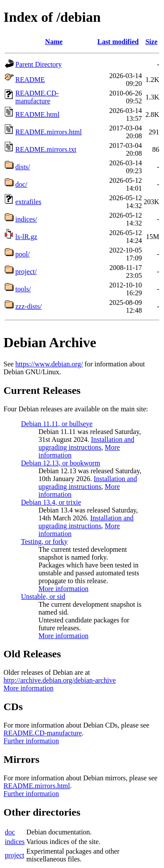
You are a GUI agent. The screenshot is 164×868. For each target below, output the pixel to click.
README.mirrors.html (49, 132)
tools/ (23, 289)
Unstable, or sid (43, 596)
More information (63, 589)
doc (10, 832)
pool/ (23, 254)
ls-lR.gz (26, 237)
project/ (26, 272)
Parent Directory (38, 64)
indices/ (26, 219)
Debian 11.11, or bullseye (57, 424)
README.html (37, 114)
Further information (31, 741)
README (30, 80)
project (14, 855)
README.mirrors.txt (46, 149)
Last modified (118, 42)
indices (15, 842)
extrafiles (28, 202)
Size (151, 42)
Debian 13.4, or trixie (51, 502)
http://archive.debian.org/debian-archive (60, 680)
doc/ (21, 184)
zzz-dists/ (28, 306)
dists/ (23, 167)
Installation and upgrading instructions (86, 443)
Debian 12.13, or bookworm (61, 463)
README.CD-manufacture (37, 97)
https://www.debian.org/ (49, 364)
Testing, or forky (44, 542)
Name (54, 42)
